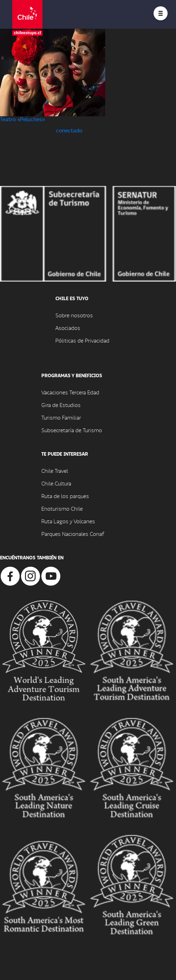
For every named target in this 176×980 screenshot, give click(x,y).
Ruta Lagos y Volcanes (68, 521)
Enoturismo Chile (62, 508)
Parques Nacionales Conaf (73, 534)
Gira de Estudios (61, 405)
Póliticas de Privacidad (82, 340)
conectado (69, 130)
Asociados (68, 328)
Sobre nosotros (74, 315)
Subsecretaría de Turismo (72, 430)
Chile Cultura (56, 483)
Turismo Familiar (61, 417)
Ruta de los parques (65, 496)
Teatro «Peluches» (22, 119)
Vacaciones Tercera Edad (70, 392)
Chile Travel (55, 471)
